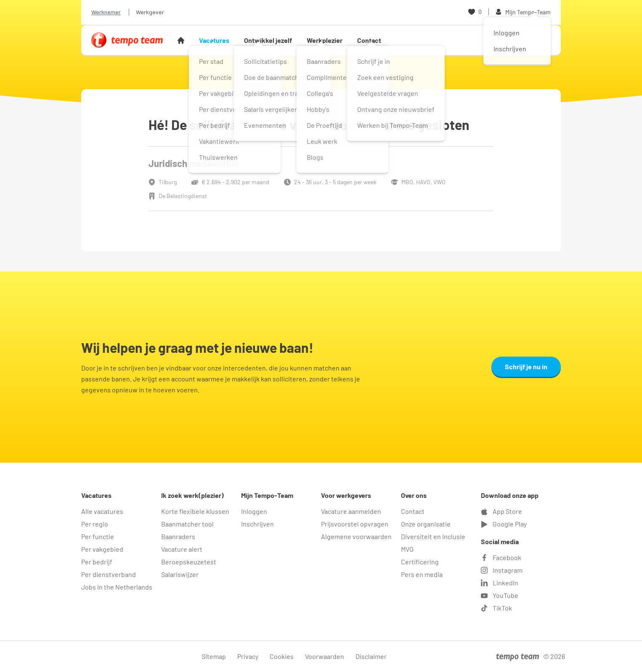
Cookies (282, 656)
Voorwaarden (325, 656)
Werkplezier (325, 40)
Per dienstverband (109, 574)
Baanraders (178, 536)
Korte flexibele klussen (195, 511)
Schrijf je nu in (526, 366)
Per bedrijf (97, 562)
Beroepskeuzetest (189, 562)
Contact (369, 40)
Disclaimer (371, 656)
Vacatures (214, 40)
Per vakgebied (102, 549)
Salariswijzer (180, 574)
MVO (407, 549)
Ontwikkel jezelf (268, 40)
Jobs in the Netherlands (117, 587)
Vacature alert (182, 549)
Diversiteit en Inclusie (433, 536)
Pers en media (422, 574)
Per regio (95, 524)
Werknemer (106, 12)
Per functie (98, 536)
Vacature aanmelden (351, 511)
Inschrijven (257, 524)
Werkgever (150, 12)
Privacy (248, 656)
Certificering (420, 562)
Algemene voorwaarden (356, 536)
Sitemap (214, 656)
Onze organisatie (426, 524)
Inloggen (254, 511)
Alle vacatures (102, 511)
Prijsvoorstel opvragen (355, 524)
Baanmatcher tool (187, 524)
